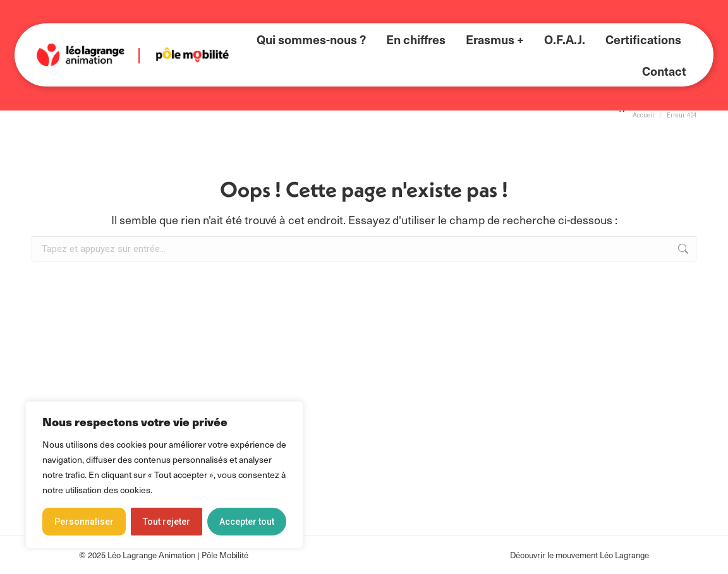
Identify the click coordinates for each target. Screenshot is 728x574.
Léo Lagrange (624, 555)
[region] (164, 475)
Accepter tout (247, 522)
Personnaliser (84, 522)
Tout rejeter (167, 522)
